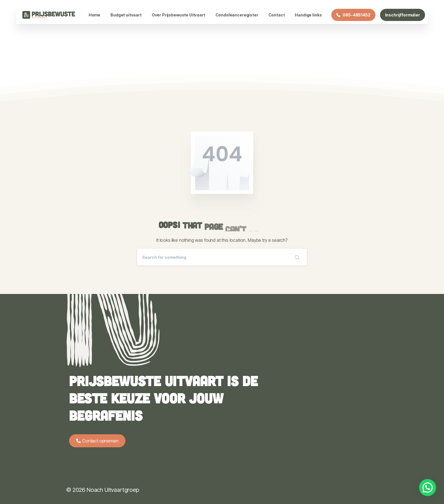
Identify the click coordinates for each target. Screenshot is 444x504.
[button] (428, 488)
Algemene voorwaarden (348, 490)
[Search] (212, 257)
